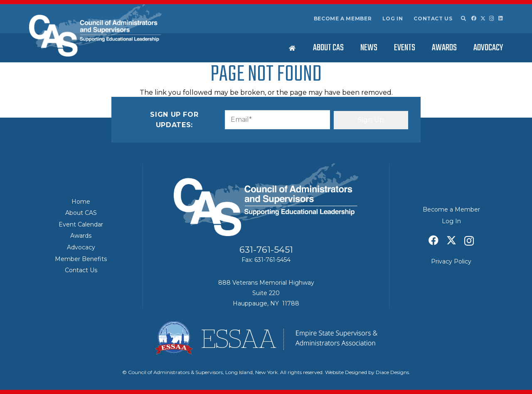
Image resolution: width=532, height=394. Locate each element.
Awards (81, 236)
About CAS (81, 213)
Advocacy (81, 247)
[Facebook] (474, 18)
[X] (483, 18)
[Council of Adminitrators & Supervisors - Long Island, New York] (95, 30)
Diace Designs (392, 372)
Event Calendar (81, 224)
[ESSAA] (266, 338)
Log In (393, 18)
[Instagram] (492, 18)
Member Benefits (81, 259)
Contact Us (433, 18)
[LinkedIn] (501, 18)
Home (81, 202)
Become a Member (343, 18)
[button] (463, 19)
